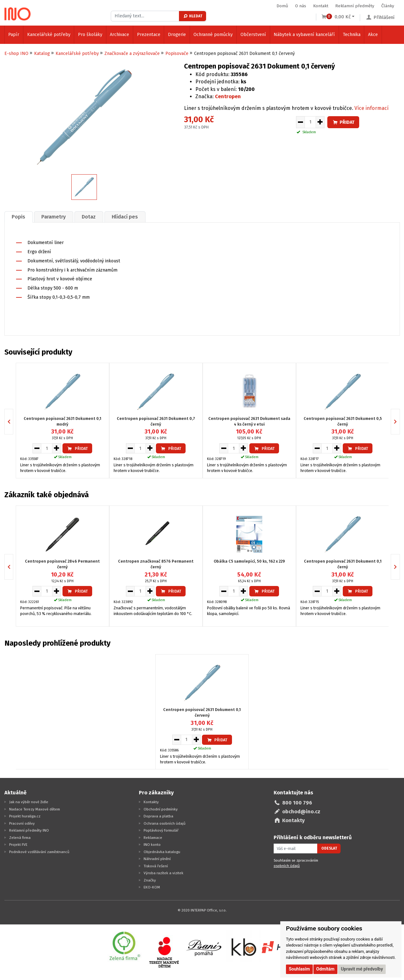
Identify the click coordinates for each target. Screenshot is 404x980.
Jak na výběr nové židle (29, 802)
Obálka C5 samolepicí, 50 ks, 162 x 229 (249, 561)
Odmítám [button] (325, 969)
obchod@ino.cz (301, 812)
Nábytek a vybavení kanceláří (304, 35)
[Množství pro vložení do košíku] (310, 122)
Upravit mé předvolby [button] (362, 969)
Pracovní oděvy (22, 823)
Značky (150, 880)
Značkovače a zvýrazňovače (132, 54)
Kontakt (321, 6)
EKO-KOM (152, 887)
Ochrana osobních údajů (165, 823)
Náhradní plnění (157, 859)
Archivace (119, 35)
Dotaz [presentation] (89, 217)
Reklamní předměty (355, 6)
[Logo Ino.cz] (18, 14)
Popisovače (177, 54)
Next (400, 422)
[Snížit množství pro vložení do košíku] (300, 122)
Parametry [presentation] (53, 217)
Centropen (228, 96)
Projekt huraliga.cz (25, 816)
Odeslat (329, 848)
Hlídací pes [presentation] (125, 217)
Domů (282, 6)
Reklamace (153, 838)
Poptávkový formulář (161, 830)
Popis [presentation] (18, 217)
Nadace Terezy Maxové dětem (35, 809)
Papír (14, 35)
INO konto (152, 845)
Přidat (343, 122)
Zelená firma (20, 838)
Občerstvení (253, 35)
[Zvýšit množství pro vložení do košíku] (320, 122)
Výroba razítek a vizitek (163, 873)
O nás (301, 6)
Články (388, 6)
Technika (352, 35)
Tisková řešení (156, 866)
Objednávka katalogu (162, 852)
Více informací (371, 108)
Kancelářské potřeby (49, 35)
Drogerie (177, 35)
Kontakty (151, 802)
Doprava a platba (158, 816)
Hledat (193, 16)
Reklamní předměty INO (29, 830)
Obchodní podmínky (161, 809)
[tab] (19, 217)
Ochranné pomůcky (213, 35)
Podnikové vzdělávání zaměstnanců (39, 852)
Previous (13, 422)
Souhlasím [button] (299, 969)
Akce (373, 35)
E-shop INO (16, 54)
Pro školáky (90, 35)
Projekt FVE (18, 845)
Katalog (42, 54)
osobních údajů (287, 866)
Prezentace (149, 35)
